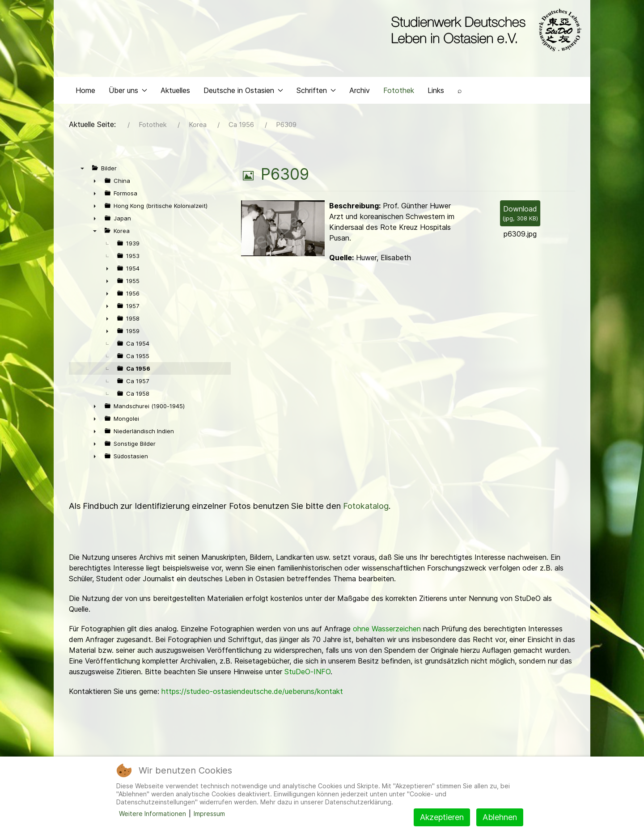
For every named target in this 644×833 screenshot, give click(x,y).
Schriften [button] (316, 92)
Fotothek (399, 92)
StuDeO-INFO (307, 674)
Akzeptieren (442, 817)
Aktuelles (175, 92)
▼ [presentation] (82, 170)
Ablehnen (500, 817)
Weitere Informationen (153, 814)
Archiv (360, 92)
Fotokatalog (366, 508)
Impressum (209, 814)
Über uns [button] (128, 92)
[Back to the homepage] (484, 30)
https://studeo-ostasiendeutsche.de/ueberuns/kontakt (252, 693)
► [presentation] (95, 183)
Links (436, 92)
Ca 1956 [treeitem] (138, 371)
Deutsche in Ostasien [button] (243, 92)
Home (85, 92)
